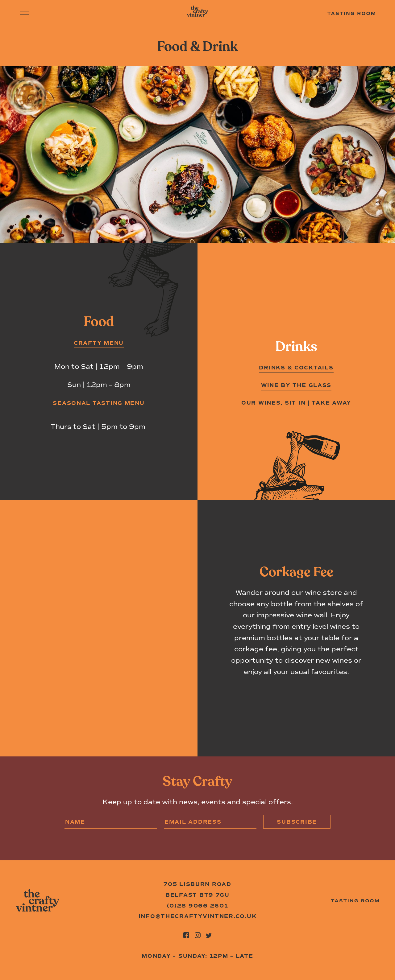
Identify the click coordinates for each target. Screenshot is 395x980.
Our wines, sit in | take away (296, 403)
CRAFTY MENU (99, 343)
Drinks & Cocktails (296, 368)
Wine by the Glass (296, 385)
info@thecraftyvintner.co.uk (198, 916)
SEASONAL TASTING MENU (99, 403)
